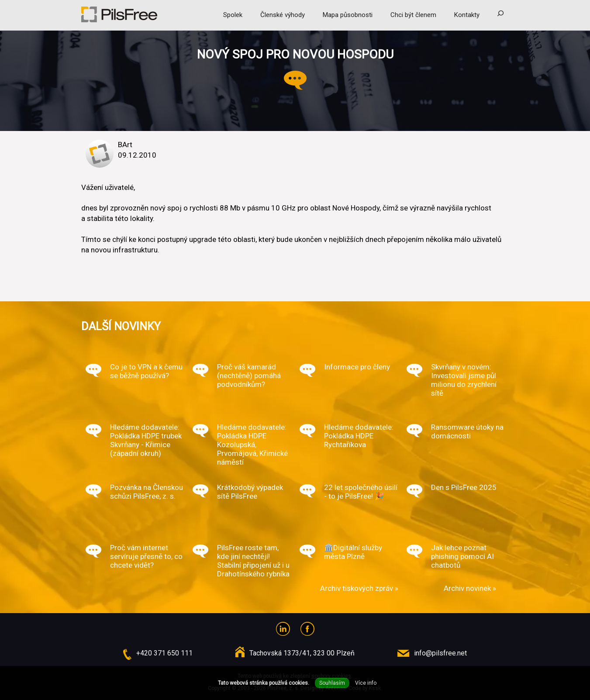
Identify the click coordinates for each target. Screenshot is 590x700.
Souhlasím (332, 683)
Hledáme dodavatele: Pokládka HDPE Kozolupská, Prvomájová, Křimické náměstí (252, 445)
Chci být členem (413, 15)
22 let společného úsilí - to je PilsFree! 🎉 (361, 492)
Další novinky (121, 326)
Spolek (233, 15)
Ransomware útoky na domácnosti (467, 431)
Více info (366, 683)
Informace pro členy (357, 367)
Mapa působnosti (348, 15)
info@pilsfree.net (440, 653)
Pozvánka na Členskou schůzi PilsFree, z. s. (147, 492)
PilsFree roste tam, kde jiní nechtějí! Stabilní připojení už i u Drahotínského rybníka (253, 561)
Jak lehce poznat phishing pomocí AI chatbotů (462, 556)
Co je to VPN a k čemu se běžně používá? (146, 371)
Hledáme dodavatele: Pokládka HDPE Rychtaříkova (359, 436)
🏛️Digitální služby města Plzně (353, 552)
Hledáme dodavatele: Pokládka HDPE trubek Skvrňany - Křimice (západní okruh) (146, 440)
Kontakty (467, 15)
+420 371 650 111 (164, 653)
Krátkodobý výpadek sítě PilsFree (250, 492)
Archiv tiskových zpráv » (359, 588)
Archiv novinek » (470, 588)
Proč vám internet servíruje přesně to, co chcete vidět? (146, 556)
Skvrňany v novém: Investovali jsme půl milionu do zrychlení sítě (464, 380)
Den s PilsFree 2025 (464, 487)
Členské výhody (283, 15)
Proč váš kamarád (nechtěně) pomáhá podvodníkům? (249, 376)
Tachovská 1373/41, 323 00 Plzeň (302, 653)
